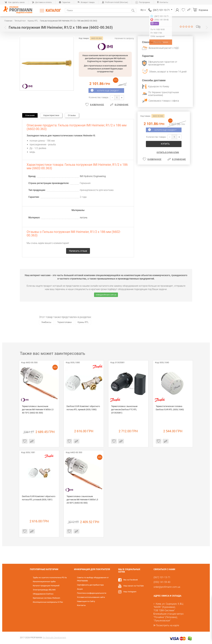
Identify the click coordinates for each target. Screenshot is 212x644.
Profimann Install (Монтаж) (115, 2)
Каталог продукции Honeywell (46, 586)
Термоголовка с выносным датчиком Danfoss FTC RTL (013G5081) (124, 409)
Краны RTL (83, 322)
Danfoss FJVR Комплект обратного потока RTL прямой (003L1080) (83, 408)
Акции (80, 589)
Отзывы (72, 115)
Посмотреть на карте (167, 625)
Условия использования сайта (91, 597)
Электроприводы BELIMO (44, 590)
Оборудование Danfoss (43, 594)
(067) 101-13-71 (163, 10)
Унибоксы (46, 322)
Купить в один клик (168, 152)
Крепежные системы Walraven (46, 598)
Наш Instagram (130, 592)
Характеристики (51, 115)
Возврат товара (86, 2)
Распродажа (143, 2)
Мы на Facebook (131, 580)
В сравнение (122, 105)
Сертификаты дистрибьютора (90, 585)
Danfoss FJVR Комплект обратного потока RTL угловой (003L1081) (39, 498)
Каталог (53, 10)
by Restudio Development (55, 638)
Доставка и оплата (42, 2)
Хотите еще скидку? (108, 91)
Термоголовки (64, 322)
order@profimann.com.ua (106, 295)
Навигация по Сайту (86, 601)
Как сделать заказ (15, 2)
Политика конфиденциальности (92, 593)
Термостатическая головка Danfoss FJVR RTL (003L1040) (170, 408)
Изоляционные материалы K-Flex (48, 602)
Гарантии (64, 2)
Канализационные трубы (44, 581)
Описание (30, 115)
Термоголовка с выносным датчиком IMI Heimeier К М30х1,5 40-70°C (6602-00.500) (38, 409)
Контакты (163, 2)
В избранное (97, 105)
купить (165, 144)
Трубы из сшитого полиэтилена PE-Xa (50, 578)
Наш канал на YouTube (134, 586)
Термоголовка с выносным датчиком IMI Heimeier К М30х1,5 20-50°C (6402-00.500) (83, 500)
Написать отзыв (198, 27)
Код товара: (84, 38)
